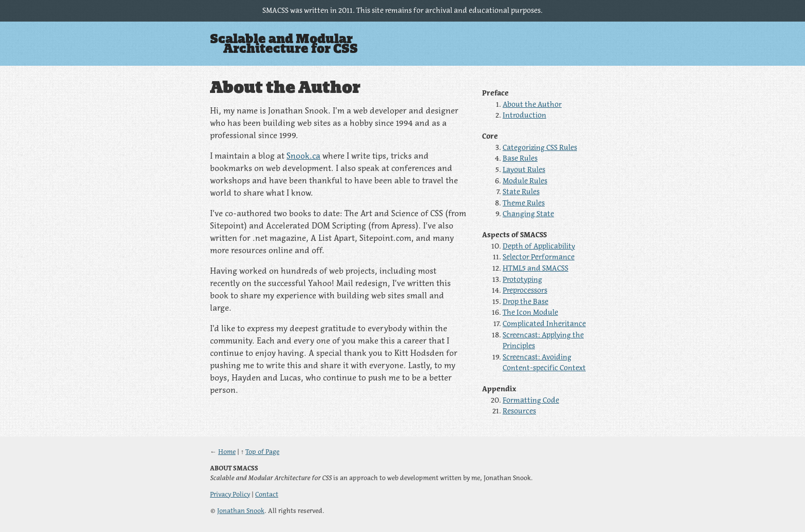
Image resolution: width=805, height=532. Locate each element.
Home (227, 452)
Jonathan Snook (241, 511)
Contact (267, 494)
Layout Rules (524, 169)
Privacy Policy (230, 494)
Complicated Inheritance (544, 324)
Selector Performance (539, 257)
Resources (519, 411)
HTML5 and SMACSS (535, 268)
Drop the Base (525, 301)
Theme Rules (524, 203)
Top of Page (262, 452)
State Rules (521, 192)
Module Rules (525, 181)
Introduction (524, 115)
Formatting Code (531, 400)
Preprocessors (525, 290)
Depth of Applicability (539, 246)
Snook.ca (303, 156)
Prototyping (522, 279)
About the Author (532, 104)
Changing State (528, 214)
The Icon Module (530, 312)
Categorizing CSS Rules (540, 147)
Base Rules (520, 158)
